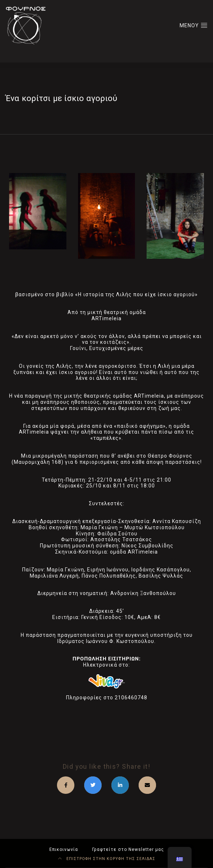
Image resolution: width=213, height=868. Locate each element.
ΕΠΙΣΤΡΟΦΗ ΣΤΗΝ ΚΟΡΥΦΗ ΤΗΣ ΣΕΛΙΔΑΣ (107, 859)
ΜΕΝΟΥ (194, 25)
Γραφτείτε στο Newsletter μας (128, 849)
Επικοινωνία (64, 849)
